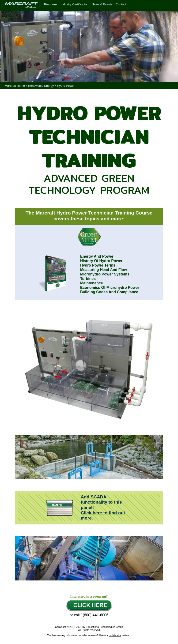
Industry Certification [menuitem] (74, 4)
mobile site (115, 635)
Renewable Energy (41, 86)
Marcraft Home (15, 86)
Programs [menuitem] (51, 4)
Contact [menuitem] (121, 4)
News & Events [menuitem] (102, 4)
